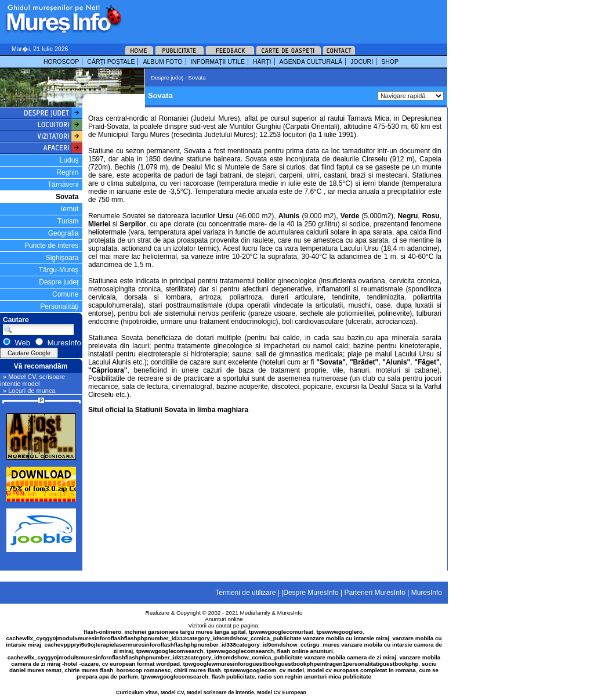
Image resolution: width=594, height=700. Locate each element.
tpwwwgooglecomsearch (170, 651)
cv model (292, 670)
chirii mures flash (198, 670)
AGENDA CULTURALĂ (311, 62)
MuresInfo (290, 613)
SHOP (390, 62)
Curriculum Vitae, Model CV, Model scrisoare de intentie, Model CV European (211, 692)
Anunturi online (224, 619)
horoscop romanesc (144, 670)
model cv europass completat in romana (361, 670)
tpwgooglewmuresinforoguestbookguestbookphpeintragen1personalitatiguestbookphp (301, 664)
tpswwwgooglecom (250, 670)
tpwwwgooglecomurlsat (281, 632)
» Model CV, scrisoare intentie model (32, 380)
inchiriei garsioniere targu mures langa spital (185, 632)
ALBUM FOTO (162, 62)
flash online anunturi (305, 651)
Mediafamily (255, 613)
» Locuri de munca (29, 391)
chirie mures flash (89, 670)
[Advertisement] (269, 17)
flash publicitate (233, 676)
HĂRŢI (262, 62)
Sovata (67, 197)
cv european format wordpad (141, 664)
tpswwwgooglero (340, 632)
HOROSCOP (61, 62)
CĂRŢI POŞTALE (111, 62)
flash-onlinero (102, 632)
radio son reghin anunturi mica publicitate (315, 676)
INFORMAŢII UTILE (218, 62)
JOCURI (362, 62)
